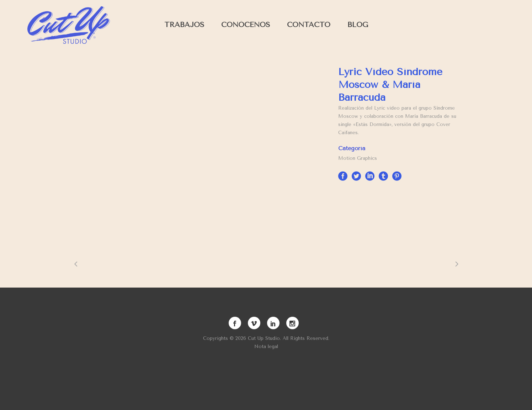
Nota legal (266, 346)
